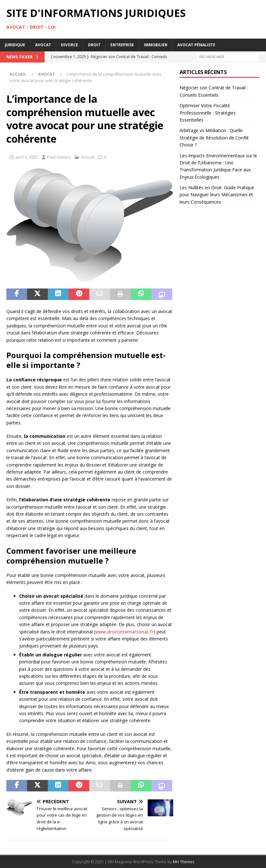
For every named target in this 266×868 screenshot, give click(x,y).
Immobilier (156, 45)
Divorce (70, 45)
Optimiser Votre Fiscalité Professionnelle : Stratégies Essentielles (208, 113)
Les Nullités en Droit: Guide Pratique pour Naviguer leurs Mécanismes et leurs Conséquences (217, 195)
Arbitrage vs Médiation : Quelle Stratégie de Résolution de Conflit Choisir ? (214, 138)
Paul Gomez (59, 157)
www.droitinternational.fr (125, 632)
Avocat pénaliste (196, 45)
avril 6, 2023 (26, 157)
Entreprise (122, 45)
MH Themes (184, 862)
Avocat (43, 45)
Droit (94, 45)
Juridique (15, 45)
